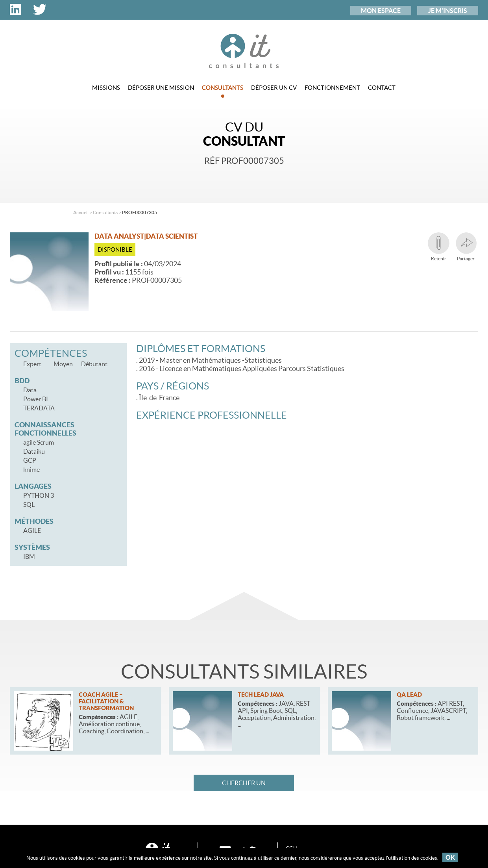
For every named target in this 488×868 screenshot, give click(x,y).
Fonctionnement (332, 88)
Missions (106, 88)
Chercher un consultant (244, 785)
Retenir (439, 247)
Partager (466, 247)
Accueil (81, 212)
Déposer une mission (161, 88)
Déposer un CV (274, 88)
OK (450, 857)
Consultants (223, 91)
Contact (382, 88)
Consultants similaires (244, 671)
